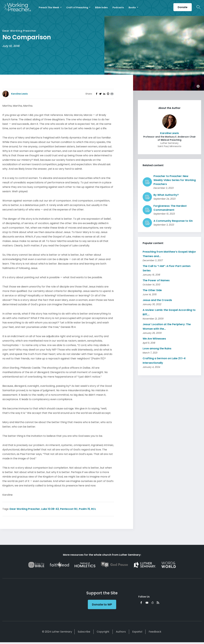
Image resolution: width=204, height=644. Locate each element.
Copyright (103, 632)
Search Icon (199, 7)
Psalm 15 (84, 509)
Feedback (155, 632)
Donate (183, 7)
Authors (121, 632)
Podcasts (118, 7)
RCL (94, 509)
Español (137, 632)
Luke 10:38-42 (50, 509)
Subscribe (84, 632)
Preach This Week (49, 7)
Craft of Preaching (77, 7)
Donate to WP (102, 604)
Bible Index (101, 7)
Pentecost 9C (69, 509)
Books (132, 7)
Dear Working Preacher (25, 509)
